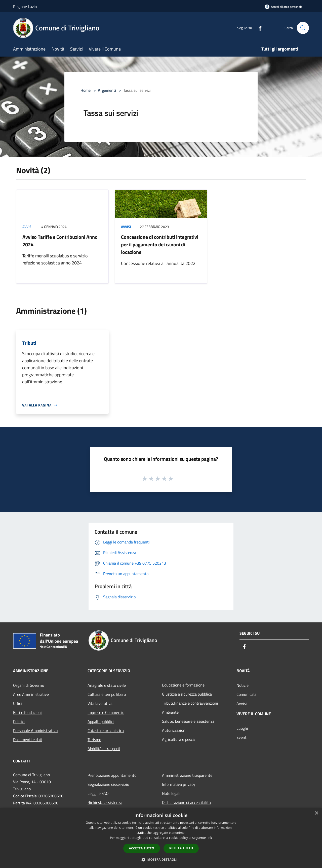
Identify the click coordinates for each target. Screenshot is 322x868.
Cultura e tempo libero (107, 694)
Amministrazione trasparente (187, 775)
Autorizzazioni (174, 730)
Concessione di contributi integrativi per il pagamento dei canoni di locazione (160, 244)
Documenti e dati (28, 740)
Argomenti (107, 90)
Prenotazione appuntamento (112, 775)
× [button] (316, 813)
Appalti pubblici (101, 721)
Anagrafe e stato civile (107, 685)
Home (86, 90)
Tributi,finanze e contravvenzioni (190, 703)
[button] (161, 859)
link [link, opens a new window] (209, 838)
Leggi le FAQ (98, 793)
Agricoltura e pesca (178, 739)
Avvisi (27, 227)
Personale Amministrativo (35, 730)
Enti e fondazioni (27, 712)
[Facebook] (258, 28)
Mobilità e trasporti (104, 749)
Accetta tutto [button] (142, 848)
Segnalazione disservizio (108, 784)
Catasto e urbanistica (106, 730)
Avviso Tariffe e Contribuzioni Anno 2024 (60, 241)
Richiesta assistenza (105, 802)
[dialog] (161, 838)
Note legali (171, 793)
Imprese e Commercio (106, 712)
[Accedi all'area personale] (284, 7)
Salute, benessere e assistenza (188, 721)
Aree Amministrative (31, 694)
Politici (19, 721)
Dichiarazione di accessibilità (186, 802)
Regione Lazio (25, 7)
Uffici (17, 703)
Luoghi (242, 728)
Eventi (242, 737)
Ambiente (170, 712)
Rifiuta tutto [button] (181, 848)
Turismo (94, 740)
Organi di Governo (29, 685)
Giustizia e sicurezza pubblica (187, 694)
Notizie (243, 685)
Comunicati (246, 694)
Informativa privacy (179, 784)
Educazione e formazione (183, 685)
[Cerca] (303, 28)
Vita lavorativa (100, 703)
